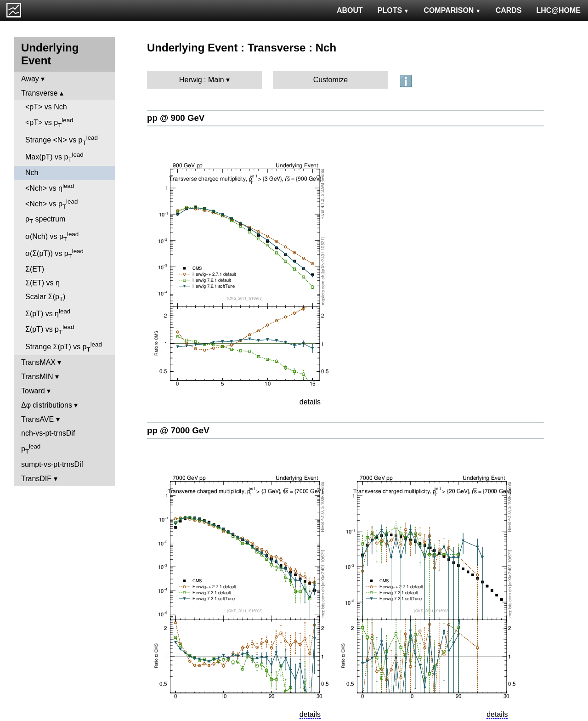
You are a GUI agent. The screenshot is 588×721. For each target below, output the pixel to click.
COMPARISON (452, 10)
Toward (33, 391)
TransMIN (37, 377)
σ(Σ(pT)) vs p (54, 254)
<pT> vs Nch (46, 107)
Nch (32, 173)
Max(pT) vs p (54, 157)
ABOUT (350, 10)
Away (30, 79)
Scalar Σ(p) (45, 298)
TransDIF (36, 479)
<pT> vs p (49, 123)
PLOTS (393, 10)
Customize (331, 80)
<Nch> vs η (50, 187)
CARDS (509, 10)
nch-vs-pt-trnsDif (48, 433)
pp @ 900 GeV (176, 118)
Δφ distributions (47, 405)
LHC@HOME (559, 10)
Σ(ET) (35, 269)
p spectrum (45, 220)
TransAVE (37, 419)
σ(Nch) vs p (52, 237)
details (310, 402)
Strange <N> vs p (62, 140)
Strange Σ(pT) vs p (64, 347)
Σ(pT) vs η (48, 313)
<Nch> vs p (51, 204)
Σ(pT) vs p (50, 329)
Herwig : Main (202, 80)
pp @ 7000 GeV (178, 430)
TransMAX (38, 362)
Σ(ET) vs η (42, 283)
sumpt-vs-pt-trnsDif (52, 464)
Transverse (39, 93)
